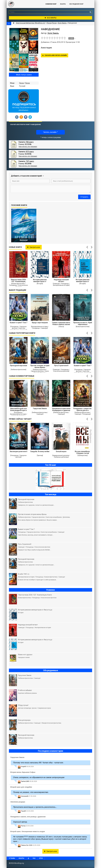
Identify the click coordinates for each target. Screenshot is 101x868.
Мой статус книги (24, 75)
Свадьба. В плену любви (40, 451)
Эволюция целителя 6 (18, 451)
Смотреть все (34, 247)
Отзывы (12, 858)
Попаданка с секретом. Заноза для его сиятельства (83, 409)
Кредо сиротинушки (40, 323)
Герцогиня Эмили (40, 408)
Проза (21, 83)
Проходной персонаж (19, 366)
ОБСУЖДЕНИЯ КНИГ (76, 4)
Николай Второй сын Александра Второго (19, 409)
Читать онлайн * (50, 132)
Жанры (63, 4)
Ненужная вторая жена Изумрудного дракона (61, 409)
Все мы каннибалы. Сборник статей (83, 452)
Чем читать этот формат (28, 147)
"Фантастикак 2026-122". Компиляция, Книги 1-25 (19, 281)
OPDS (41, 858)
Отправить (84, 197)
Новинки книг (51, 4)
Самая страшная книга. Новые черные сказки (61, 323)
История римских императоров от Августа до (40, 281)
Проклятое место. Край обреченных (83, 323)
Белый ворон (61, 451)
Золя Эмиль (62, 23)
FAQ (34, 858)
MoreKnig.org (24, 4)
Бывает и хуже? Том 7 (19, 323)
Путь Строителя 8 (61, 366)
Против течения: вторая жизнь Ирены (40, 366)
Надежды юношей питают (61, 281)
